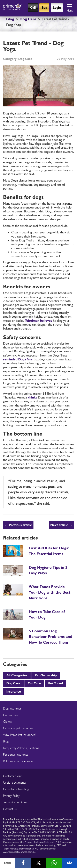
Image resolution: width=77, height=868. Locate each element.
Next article (59, 525)
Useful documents (14, 782)
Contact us (10, 809)
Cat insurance (12, 715)
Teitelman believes (38, 321)
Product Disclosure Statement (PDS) (43, 842)
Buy (44, 8)
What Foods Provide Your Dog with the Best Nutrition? (50, 592)
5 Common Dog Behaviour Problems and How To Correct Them (51, 637)
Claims (7, 722)
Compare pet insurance (18, 728)
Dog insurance (12, 708)
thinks (33, 397)
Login (57, 8)
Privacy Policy (11, 796)
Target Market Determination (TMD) (21, 848)
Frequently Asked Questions (21, 748)
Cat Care (34, 683)
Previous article (20, 525)
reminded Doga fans (18, 359)
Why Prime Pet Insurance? (20, 735)
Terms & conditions (15, 802)
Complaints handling (16, 789)
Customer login (13, 776)
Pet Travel (56, 683)
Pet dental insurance (16, 754)
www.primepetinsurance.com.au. (19, 852)
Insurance (14, 691)
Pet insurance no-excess (18, 761)
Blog (10, 19)
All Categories (17, 675)
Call (33, 8)
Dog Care (28, 19)
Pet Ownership (46, 675)
